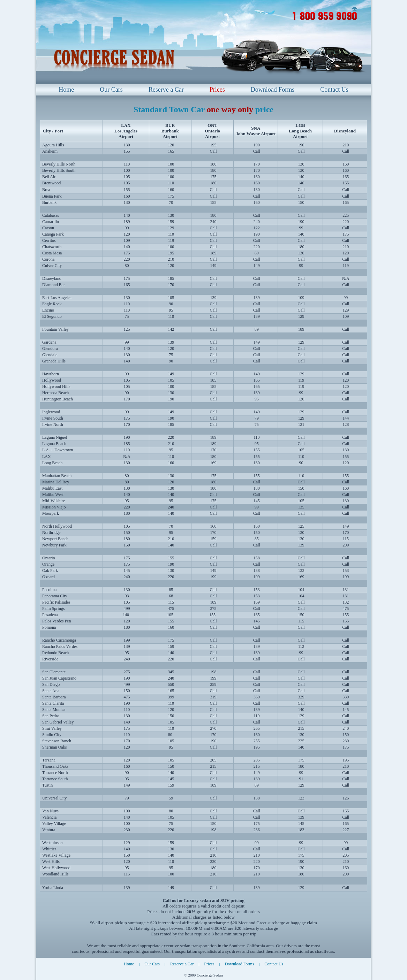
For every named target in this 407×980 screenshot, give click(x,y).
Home (66, 90)
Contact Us (334, 90)
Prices (217, 90)
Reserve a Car (166, 90)
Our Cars (111, 90)
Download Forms (273, 90)
